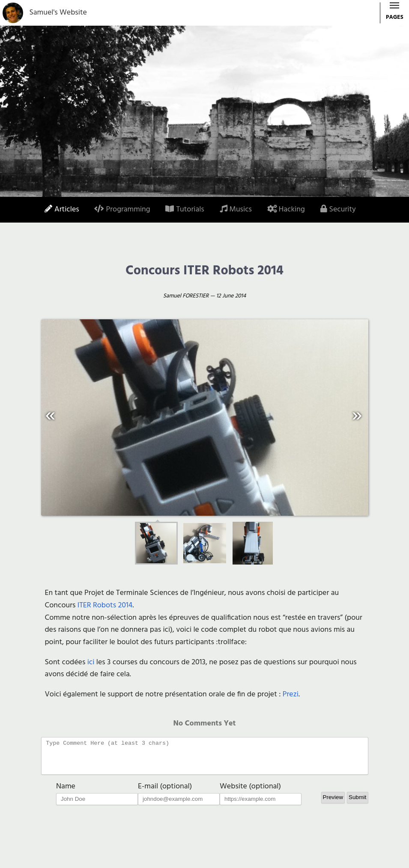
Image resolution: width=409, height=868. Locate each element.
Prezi (291, 694)
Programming (122, 210)
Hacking (286, 210)
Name (66, 793)
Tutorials (185, 210)
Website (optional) (250, 793)
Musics (236, 210)
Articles (62, 210)
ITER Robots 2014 (105, 605)
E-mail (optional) (165, 793)
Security (338, 210)
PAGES (395, 13)
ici (91, 662)
